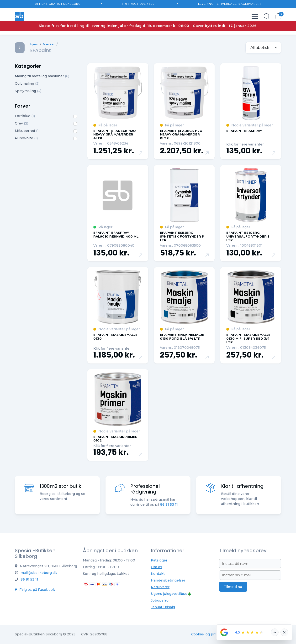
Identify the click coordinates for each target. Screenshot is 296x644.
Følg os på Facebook (35, 590)
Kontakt (158, 574)
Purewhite (26, 138)
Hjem (34, 44)
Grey (21, 123)
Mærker (49, 44)
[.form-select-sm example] (263, 48)
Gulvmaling (27, 83)
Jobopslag (160, 600)
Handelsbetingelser (168, 580)
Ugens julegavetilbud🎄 (171, 594)
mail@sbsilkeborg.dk (39, 573)
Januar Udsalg (163, 607)
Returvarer (160, 587)
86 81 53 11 (169, 505)
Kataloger (159, 560)
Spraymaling (28, 91)
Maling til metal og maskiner (42, 76)
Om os (156, 567)
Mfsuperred (27, 131)
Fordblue (25, 116)
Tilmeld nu (233, 587)
